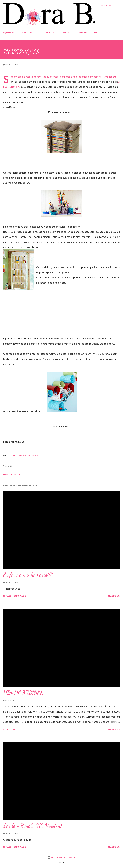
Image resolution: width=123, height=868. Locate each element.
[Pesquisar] (106, 5)
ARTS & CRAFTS (28, 33)
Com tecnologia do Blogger (61, 857)
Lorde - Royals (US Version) (32, 826)
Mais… (97, 33)
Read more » (114, 596)
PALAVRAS (82, 33)
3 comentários (11, 729)
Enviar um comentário (13, 474)
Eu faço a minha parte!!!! (28, 575)
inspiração (34, 455)
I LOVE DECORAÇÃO (19, 455)
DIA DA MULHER (23, 693)
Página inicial (9, 33)
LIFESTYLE (66, 33)
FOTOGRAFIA (49, 33)
